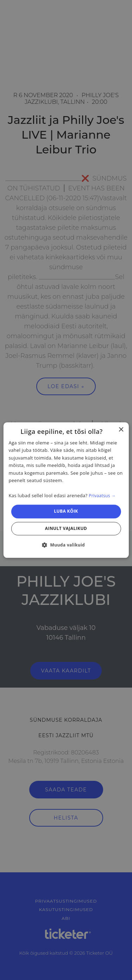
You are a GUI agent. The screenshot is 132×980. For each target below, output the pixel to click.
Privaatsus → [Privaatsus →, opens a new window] (102, 496)
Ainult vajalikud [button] (66, 528)
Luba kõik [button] (66, 511)
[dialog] (66, 490)
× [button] (121, 430)
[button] (66, 545)
